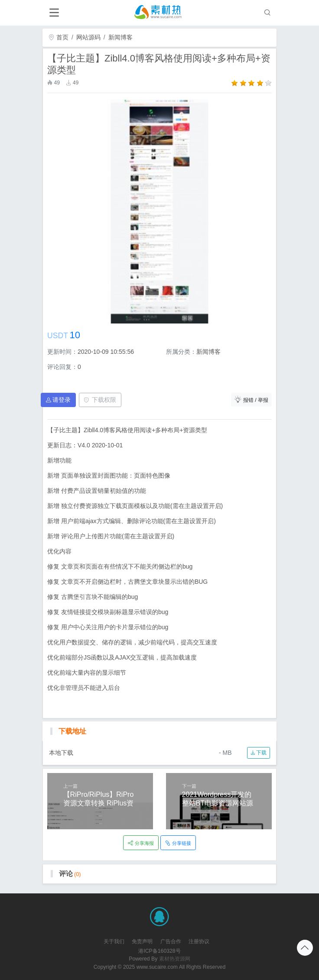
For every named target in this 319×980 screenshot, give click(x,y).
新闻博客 (120, 37)
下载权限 (100, 400)
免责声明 (142, 941)
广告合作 (171, 941)
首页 (59, 37)
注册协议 (199, 941)
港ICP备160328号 (159, 951)
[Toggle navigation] (54, 13)
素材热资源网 (175, 959)
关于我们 (114, 941)
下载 (259, 753)
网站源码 (88, 37)
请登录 (59, 400)
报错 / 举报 (251, 399)
